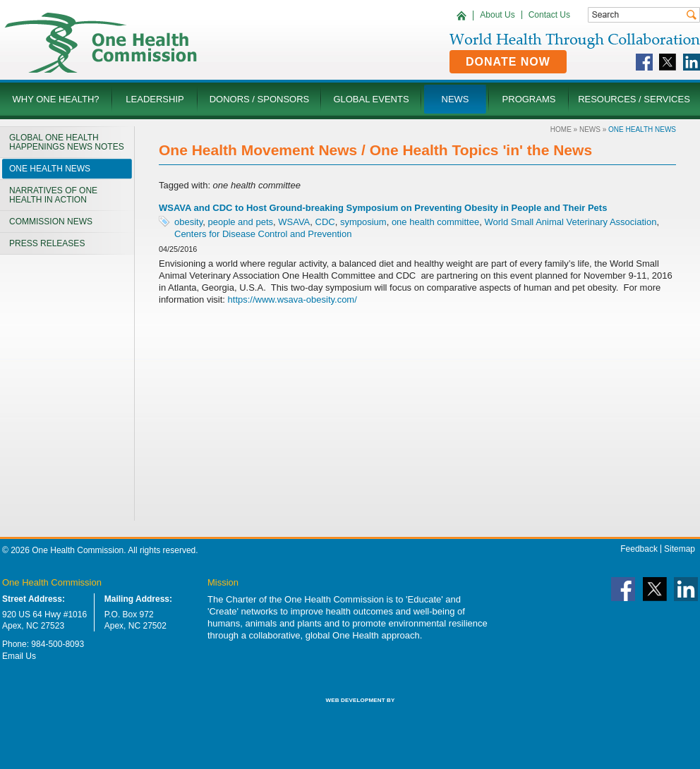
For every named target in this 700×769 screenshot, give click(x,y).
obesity (188, 222)
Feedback (639, 549)
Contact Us (549, 15)
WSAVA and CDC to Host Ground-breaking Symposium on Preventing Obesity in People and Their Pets (383, 208)
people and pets (240, 222)
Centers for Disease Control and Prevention (263, 234)
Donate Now (508, 62)
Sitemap (680, 549)
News (590, 129)
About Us (497, 15)
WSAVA (294, 222)
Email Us (19, 656)
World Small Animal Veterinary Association (570, 222)
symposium (363, 222)
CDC (325, 222)
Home (561, 129)
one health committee (435, 222)
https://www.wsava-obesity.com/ (292, 299)
